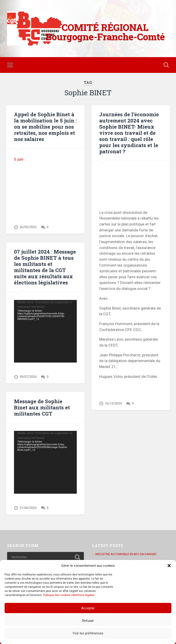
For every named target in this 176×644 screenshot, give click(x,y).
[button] (169, 566)
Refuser (88, 621)
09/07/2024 (28, 377)
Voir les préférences (88, 633)
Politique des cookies (57, 595)
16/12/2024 (113, 404)
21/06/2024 (28, 508)
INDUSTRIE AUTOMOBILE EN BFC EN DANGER (126, 554)
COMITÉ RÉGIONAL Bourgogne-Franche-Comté (105, 32)
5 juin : (20, 159)
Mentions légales (83, 595)
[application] (45, 331)
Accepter (88, 608)
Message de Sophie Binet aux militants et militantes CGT (42, 407)
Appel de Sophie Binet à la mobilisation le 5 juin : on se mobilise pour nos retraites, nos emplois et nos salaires (45, 127)
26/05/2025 (28, 227)
